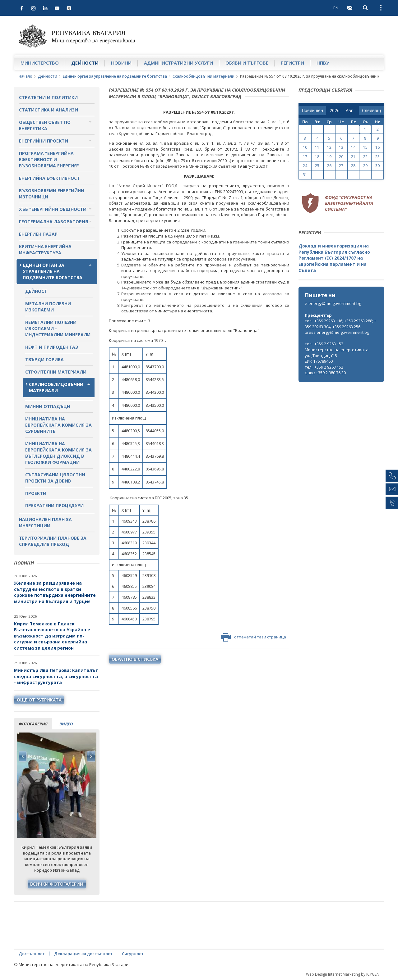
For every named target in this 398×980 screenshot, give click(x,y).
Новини (121, 63)
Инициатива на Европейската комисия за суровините (58, 425)
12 (329, 147)
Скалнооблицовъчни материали (204, 76)
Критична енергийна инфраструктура (45, 250)
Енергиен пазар (38, 234)
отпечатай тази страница (253, 637)
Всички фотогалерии (57, 884)
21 (353, 157)
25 (317, 166)
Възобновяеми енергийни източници (52, 194)
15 (365, 147)
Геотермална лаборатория (53, 222)
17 (305, 157)
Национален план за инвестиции (45, 522)
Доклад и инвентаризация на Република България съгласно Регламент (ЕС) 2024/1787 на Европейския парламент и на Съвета (334, 258)
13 (341, 147)
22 (365, 157)
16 (377, 147)
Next (91, 756)
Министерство (40, 63)
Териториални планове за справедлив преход (53, 541)
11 (317, 147)
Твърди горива (44, 359)
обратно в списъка (135, 659)
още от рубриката (39, 700)
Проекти (36, 493)
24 (305, 166)
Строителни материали (56, 372)
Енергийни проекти (44, 141)
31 (305, 175)
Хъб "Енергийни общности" (54, 209)
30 (377, 166)
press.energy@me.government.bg (337, 332)
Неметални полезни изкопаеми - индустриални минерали (58, 328)
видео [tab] (66, 724)
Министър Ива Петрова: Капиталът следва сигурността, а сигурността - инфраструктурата (56, 676)
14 (353, 147)
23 (377, 157)
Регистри (292, 63)
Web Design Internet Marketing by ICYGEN (343, 974)
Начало (25, 76)
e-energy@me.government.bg (333, 303)
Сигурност (133, 954)
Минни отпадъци (48, 406)
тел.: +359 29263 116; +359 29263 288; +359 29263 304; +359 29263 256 (340, 324)
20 (341, 157)
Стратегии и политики (48, 97)
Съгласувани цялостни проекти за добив (55, 478)
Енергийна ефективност (49, 178)
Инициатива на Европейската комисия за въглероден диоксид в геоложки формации (58, 453)
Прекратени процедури (54, 505)
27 (341, 166)
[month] (351, 111)
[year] (335, 111)
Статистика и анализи (49, 110)
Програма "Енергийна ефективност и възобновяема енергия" (49, 159)
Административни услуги (178, 63)
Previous (23, 756)
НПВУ (323, 63)
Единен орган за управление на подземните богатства (115, 76)
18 (317, 157)
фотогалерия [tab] (33, 724)
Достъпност (32, 954)
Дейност (36, 291)
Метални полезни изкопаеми (48, 307)
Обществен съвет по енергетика (45, 125)
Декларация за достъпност (83, 954)
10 (305, 147)
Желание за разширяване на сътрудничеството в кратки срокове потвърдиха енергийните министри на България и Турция (55, 592)
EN (336, 8)
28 (353, 166)
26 (329, 166)
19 (329, 157)
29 (365, 166)
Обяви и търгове (247, 63)
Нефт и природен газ (52, 347)
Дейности (85, 63)
